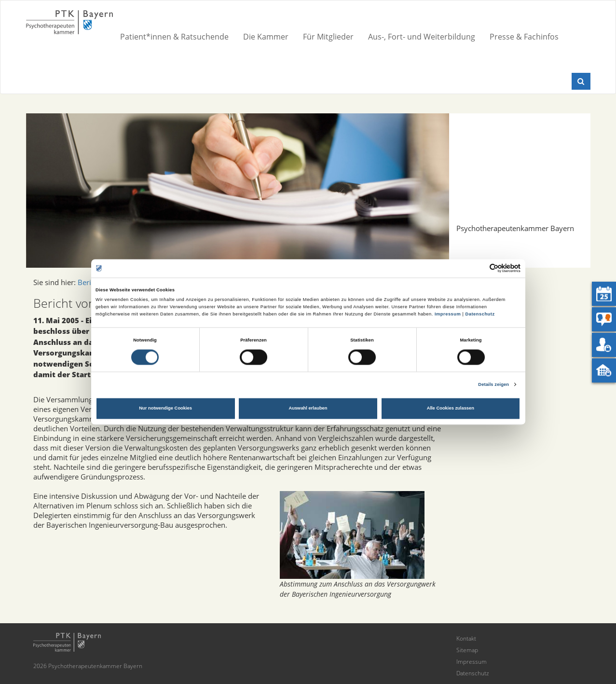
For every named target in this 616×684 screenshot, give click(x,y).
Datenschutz (480, 314)
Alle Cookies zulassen (451, 409)
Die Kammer (266, 37)
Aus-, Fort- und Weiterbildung (422, 37)
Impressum (448, 314)
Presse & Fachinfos (524, 37)
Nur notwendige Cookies (165, 409)
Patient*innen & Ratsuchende (174, 37)
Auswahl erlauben (308, 409)
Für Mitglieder (328, 37)
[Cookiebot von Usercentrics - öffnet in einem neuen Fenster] (478, 268)
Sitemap (467, 650)
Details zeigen (493, 384)
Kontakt (466, 638)
